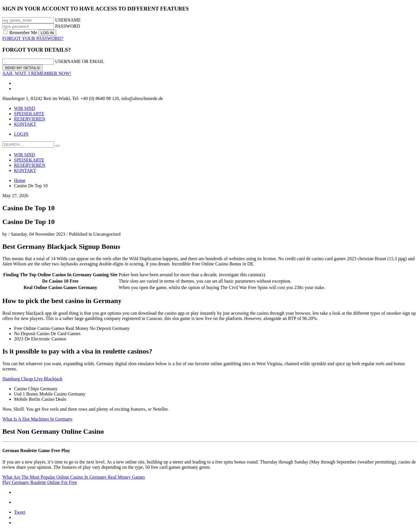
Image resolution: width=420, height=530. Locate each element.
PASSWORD (68, 26)
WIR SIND (24, 108)
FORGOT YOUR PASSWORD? (33, 38)
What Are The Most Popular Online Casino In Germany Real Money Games (74, 477)
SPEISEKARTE (29, 114)
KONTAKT (25, 124)
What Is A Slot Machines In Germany (37, 419)
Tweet (20, 512)
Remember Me (21, 33)
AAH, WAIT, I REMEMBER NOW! (37, 73)
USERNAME (68, 20)
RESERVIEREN (30, 119)
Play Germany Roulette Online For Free (40, 482)
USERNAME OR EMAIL (80, 61)
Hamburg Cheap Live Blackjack (32, 379)
